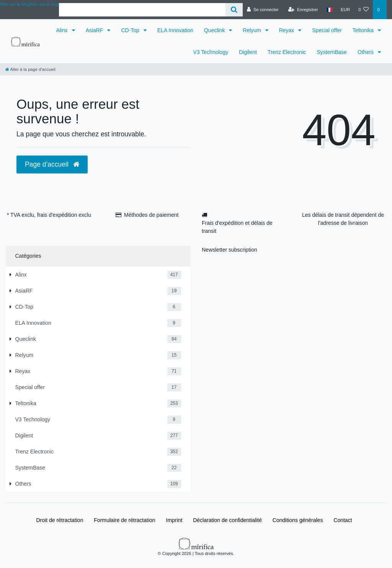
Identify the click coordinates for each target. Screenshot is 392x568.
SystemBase (332, 52)
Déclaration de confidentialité (227, 520)
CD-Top (131, 30)
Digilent (248, 52)
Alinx (62, 30)
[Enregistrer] (303, 10)
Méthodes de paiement (151, 215)
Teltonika (364, 30)
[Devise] (345, 10)
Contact (343, 520)
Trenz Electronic (287, 52)
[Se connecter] (263, 10)
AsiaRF (95, 30)
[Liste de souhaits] (363, 10)
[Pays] (329, 10)
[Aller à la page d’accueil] (30, 69)
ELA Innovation (175, 30)
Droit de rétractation (60, 520)
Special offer (327, 30)
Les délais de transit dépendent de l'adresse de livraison (343, 219)
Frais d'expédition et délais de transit (237, 227)
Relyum (252, 30)
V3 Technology (211, 52)
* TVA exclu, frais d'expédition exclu (49, 215)
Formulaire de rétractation (124, 520)
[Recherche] (234, 10)
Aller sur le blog (44, 4)
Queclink (215, 30)
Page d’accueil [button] (52, 164)
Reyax (287, 30)
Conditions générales (298, 520)
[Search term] (142, 10)
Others (366, 52)
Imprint (174, 520)
